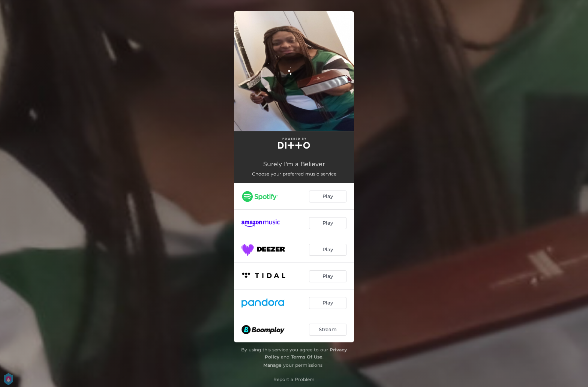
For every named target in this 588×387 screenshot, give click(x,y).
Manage (272, 365)
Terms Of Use (307, 357)
